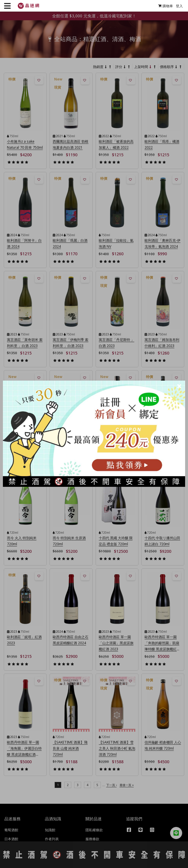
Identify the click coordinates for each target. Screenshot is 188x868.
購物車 (164, 6)
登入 (177, 6)
